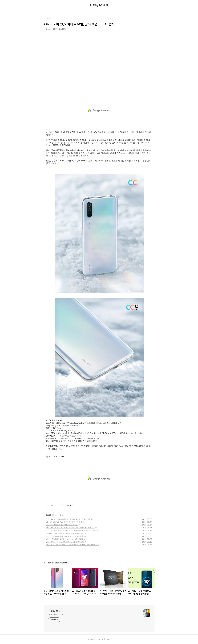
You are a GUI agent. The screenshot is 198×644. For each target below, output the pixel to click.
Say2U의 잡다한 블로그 (57, 614)
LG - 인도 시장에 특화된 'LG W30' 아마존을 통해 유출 (65, 536)
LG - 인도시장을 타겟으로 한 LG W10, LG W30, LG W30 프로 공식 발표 (71, 531)
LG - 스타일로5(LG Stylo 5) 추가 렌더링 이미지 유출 (64, 522)
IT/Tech (49, 515)
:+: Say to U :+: (99, 5)
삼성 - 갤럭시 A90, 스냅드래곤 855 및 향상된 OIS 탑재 (65, 542)
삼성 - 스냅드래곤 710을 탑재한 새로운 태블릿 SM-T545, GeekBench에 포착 (73, 545)
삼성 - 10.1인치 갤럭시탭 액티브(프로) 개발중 (62, 525)
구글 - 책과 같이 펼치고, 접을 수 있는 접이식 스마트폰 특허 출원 (68, 519)
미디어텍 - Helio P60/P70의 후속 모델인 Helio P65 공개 (65, 533)
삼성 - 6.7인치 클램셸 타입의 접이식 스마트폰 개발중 (64, 539)
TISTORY (100, 639)
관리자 (108, 639)
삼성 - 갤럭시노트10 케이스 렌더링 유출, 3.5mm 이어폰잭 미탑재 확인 (70, 528)
